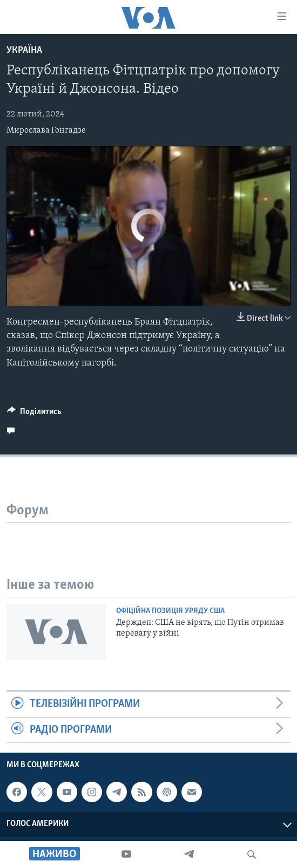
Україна (24, 50)
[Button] (34, 414)
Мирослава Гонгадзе (46, 130)
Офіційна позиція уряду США (170, 611)
